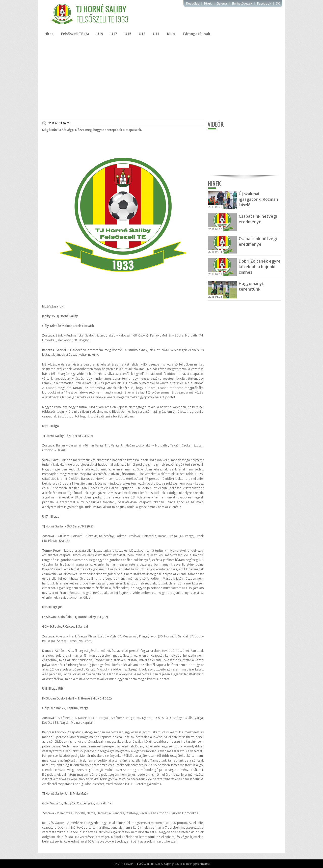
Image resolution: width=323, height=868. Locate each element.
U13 (142, 34)
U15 (128, 34)
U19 (100, 34)
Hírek (208, 3)
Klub (171, 34)
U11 (156, 34)
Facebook (264, 3)
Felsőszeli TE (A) (75, 34)
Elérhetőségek (242, 3)
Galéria (222, 3)
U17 (114, 34)
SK (278, 3)
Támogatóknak (196, 34)
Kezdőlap (193, 3)
